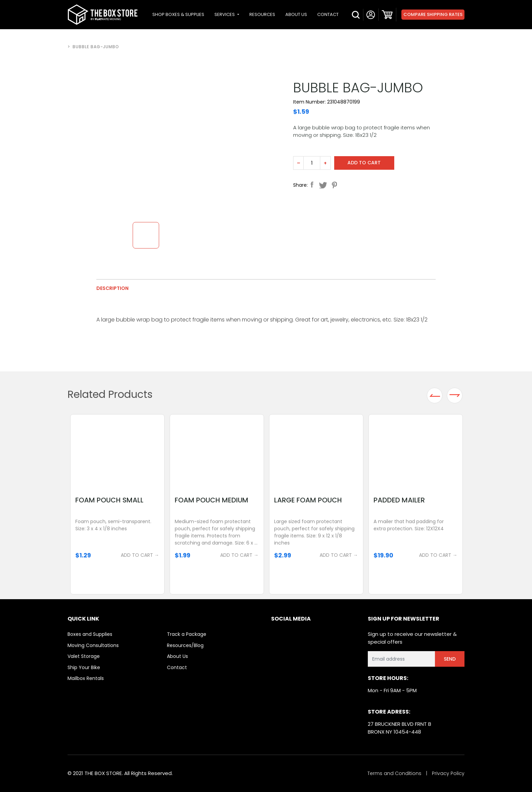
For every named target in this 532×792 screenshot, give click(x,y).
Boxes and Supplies (90, 634)
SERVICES (225, 14)
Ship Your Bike (84, 667)
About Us (177, 656)
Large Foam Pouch (308, 500)
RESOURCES (262, 14)
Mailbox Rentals (86, 678)
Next (455, 395)
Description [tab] (112, 288)
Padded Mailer (400, 500)
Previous (435, 395)
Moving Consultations (93, 645)
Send (450, 659)
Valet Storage (84, 656)
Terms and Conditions (394, 773)
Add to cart (364, 163)
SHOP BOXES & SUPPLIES (178, 14)
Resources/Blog (185, 645)
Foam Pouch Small (110, 500)
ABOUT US (296, 14)
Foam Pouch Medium (212, 500)
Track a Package (187, 634)
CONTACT (328, 14)
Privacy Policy (448, 773)
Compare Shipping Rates (433, 14)
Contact (177, 667)
